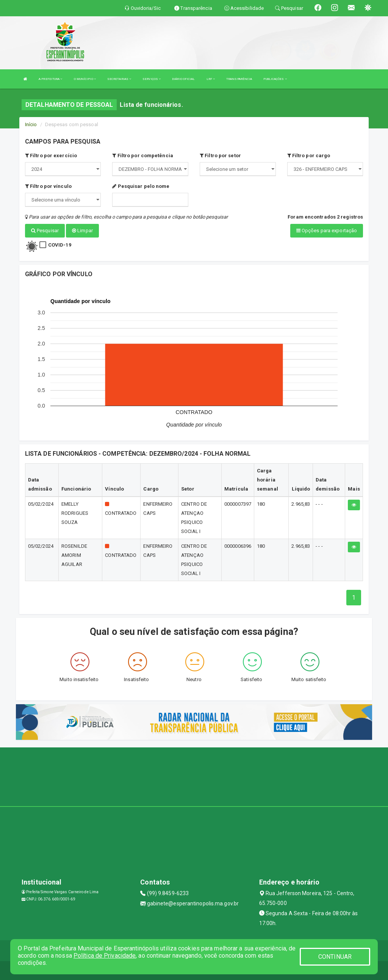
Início (31, 124)
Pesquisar (45, 231)
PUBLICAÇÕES (275, 79)
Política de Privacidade (105, 956)
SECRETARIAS (119, 79)
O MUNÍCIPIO (85, 79)
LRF (211, 79)
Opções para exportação (327, 231)
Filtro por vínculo (48, 186)
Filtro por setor (220, 156)
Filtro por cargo (309, 156)
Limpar (82, 231)
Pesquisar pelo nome (141, 186)
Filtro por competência (142, 156)
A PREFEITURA (50, 79)
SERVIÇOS (152, 79)
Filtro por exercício (51, 156)
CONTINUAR (335, 957)
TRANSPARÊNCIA (239, 79)
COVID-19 (60, 245)
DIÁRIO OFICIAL (183, 79)
